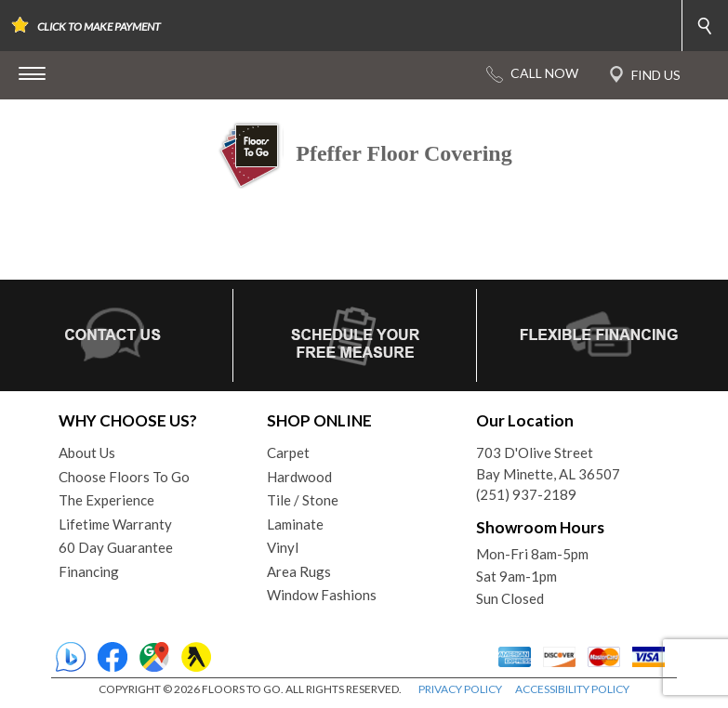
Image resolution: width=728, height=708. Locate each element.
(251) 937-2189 (526, 494)
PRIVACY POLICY (460, 689)
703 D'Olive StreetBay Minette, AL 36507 (548, 463)
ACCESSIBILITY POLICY (572, 689)
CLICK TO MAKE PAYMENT (99, 26)
